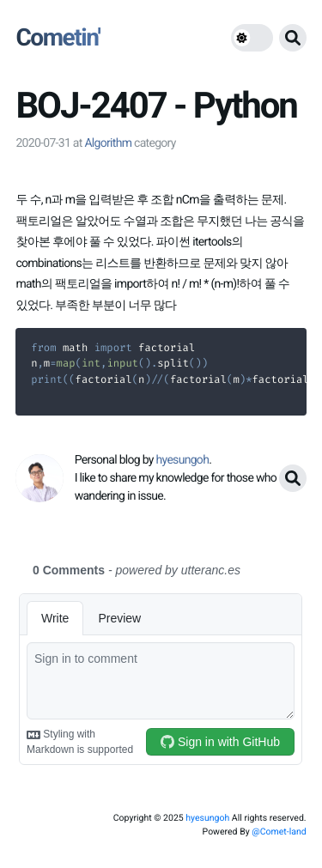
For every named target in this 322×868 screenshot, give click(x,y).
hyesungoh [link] (183, 460)
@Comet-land (279, 832)
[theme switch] (252, 38)
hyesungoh (207, 818)
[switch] (252, 38)
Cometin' (58, 37)
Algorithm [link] (108, 143)
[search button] (293, 38)
